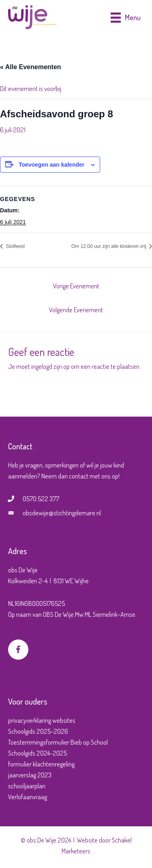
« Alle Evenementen (31, 67)
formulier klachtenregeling (41, 764)
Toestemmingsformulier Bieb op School (58, 742)
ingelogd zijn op (50, 366)
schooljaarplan (27, 786)
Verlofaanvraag (28, 797)
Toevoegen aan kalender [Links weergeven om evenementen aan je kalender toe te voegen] (51, 165)
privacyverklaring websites (42, 720)
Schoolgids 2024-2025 (37, 753)
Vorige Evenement (76, 286)
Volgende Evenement (76, 310)
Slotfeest (15, 246)
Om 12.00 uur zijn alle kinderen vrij (109, 246)
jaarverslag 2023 (30, 775)
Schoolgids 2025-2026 (38, 731)
